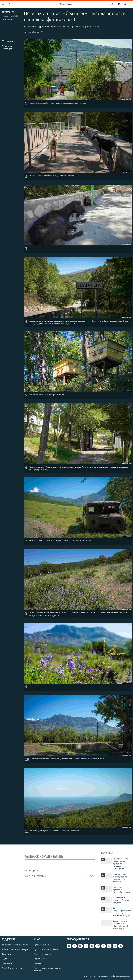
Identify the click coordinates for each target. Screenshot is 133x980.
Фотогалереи (8, 12)
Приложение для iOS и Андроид (15, 950)
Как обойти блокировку (12, 968)
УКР (112, 4)
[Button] (8, 42)
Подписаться (7, 954)
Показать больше (33, 32)
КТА (118, 4)
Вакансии (38, 964)
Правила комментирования (46, 950)
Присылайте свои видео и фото (15, 945)
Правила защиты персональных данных (48, 970)
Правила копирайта (43, 954)
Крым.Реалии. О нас (43, 945)
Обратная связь (41, 959)
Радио (4, 959)
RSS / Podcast (7, 964)
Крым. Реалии (8, 20)
